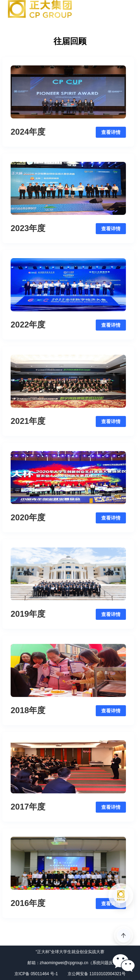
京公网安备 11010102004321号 (97, 974)
